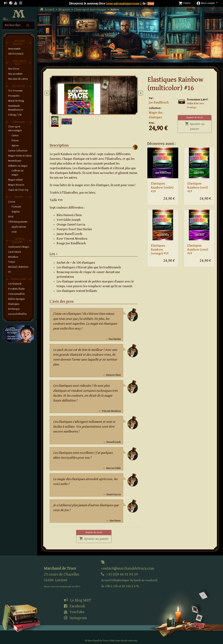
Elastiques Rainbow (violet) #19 (162, 187)
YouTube (74, 612)
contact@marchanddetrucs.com (128, 566)
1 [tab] (91, 109)
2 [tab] (100, 109)
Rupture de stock (195, 118)
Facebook (75, 606)
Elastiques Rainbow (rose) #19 (198, 250)
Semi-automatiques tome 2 (124, 4)
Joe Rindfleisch (159, 103)
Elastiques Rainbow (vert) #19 (198, 187)
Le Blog (77, 600)
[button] (207, 3)
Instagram (75, 618)
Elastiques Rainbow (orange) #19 (160, 250)
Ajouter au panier (198, 126)
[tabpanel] (94, 95)
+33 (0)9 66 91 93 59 (129, 580)
